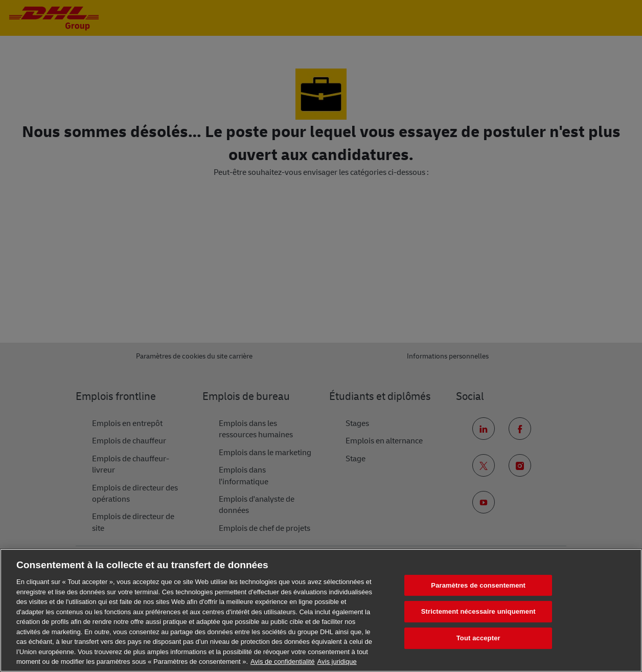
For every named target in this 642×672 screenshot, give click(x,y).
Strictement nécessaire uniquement (478, 611)
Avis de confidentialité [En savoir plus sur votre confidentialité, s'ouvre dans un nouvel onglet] (283, 662)
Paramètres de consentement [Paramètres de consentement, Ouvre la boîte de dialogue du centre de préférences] (478, 585)
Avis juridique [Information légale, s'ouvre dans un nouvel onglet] (337, 662)
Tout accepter (478, 638)
